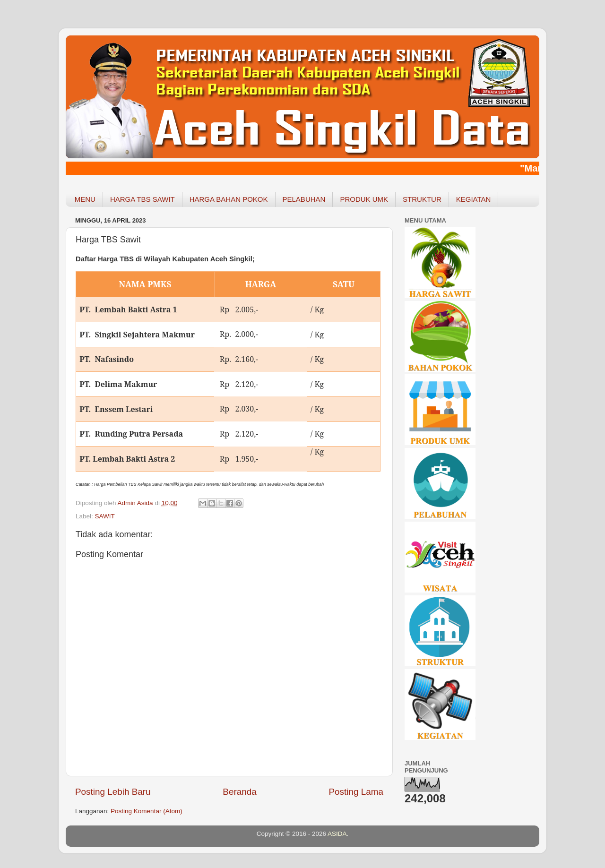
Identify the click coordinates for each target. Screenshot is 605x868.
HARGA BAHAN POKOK (229, 199)
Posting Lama (356, 792)
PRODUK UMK (364, 199)
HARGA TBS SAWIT (143, 199)
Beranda (239, 792)
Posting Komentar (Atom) (147, 811)
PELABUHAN (304, 199)
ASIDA (337, 834)
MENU (85, 199)
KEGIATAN (474, 199)
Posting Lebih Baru (113, 792)
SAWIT (105, 516)
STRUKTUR (422, 199)
